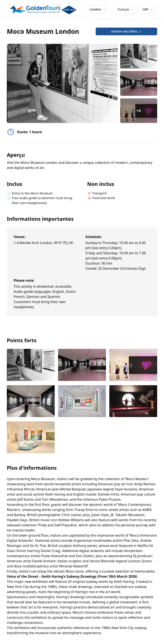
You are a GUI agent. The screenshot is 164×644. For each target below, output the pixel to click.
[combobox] (126, 9)
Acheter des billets (126, 31)
